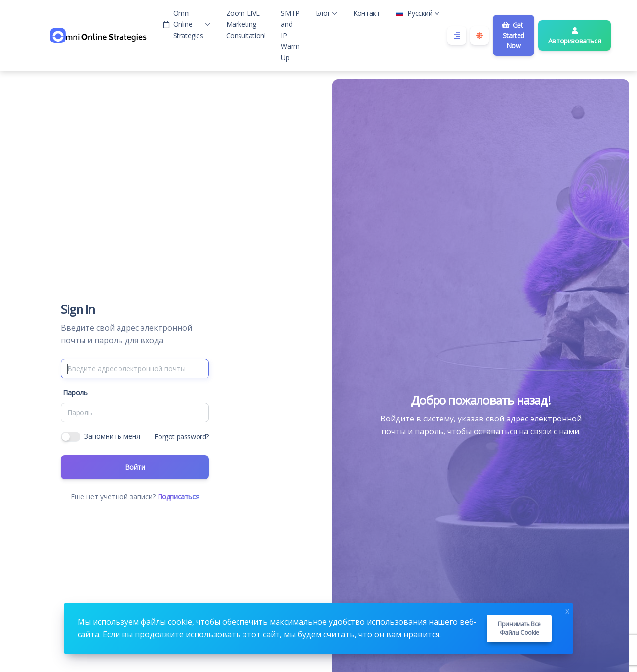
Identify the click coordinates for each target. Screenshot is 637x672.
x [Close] (567, 610)
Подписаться (179, 496)
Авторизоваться (575, 36)
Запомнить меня (112, 436)
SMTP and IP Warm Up (290, 35)
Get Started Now (513, 35)
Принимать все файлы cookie (519, 628)
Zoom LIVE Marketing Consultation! (246, 24)
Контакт (366, 13)
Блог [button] (326, 13)
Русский (417, 13)
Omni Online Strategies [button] (187, 24)
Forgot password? (181, 437)
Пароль (75, 393)
